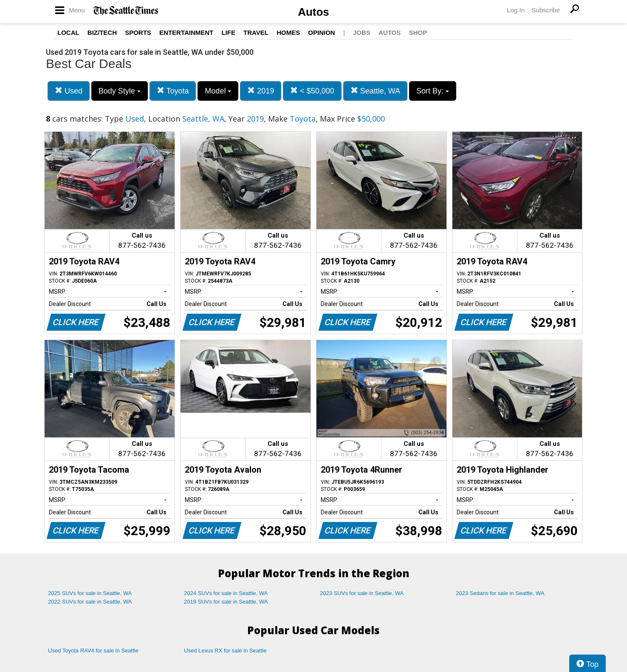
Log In (516, 10)
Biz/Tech (102, 33)
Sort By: (433, 91)
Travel (256, 33)
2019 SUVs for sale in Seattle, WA (226, 602)
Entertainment (186, 33)
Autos (313, 12)
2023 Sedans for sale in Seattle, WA (500, 593)
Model (218, 91)
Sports (138, 33)
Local (68, 33)
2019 (261, 91)
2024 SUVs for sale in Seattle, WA (226, 593)
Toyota (173, 91)
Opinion (321, 33)
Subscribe (546, 10)
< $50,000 (312, 91)
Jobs (362, 33)
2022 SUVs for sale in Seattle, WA (90, 602)
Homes (288, 33)
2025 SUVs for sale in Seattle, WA (90, 593)
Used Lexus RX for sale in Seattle (225, 651)
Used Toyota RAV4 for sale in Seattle (93, 651)
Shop (418, 33)
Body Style (120, 91)
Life (228, 33)
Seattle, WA (375, 91)
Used (69, 91)
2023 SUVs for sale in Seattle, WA (362, 593)
